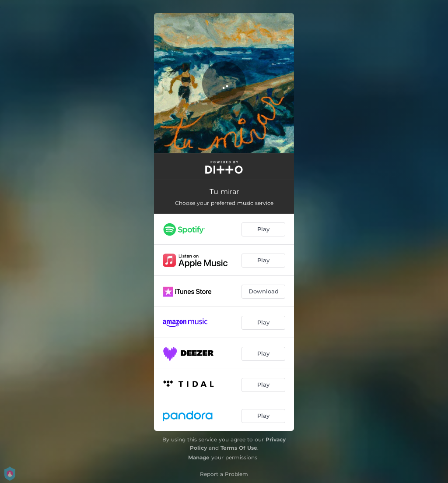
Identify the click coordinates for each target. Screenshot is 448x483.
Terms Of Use (239, 448)
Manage (199, 457)
